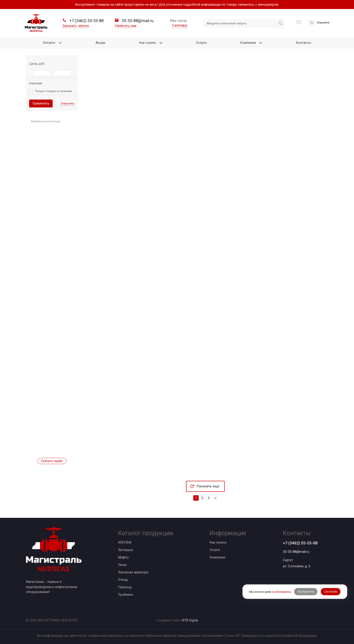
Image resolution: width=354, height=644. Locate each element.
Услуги (215, 550)
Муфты (123, 557)
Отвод (123, 580)
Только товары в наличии (53, 91)
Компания (217, 557)
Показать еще (208, 486)
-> (215, 498)
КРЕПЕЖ (125, 542)
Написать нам (126, 26)
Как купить (218, 542)
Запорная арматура (133, 572)
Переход (125, 587)
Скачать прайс (52, 461)
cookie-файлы (282, 592)
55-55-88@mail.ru (296, 552)
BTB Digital (190, 620)
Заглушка (125, 550)
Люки (122, 565)
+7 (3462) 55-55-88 (300, 543)
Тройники (125, 595)
